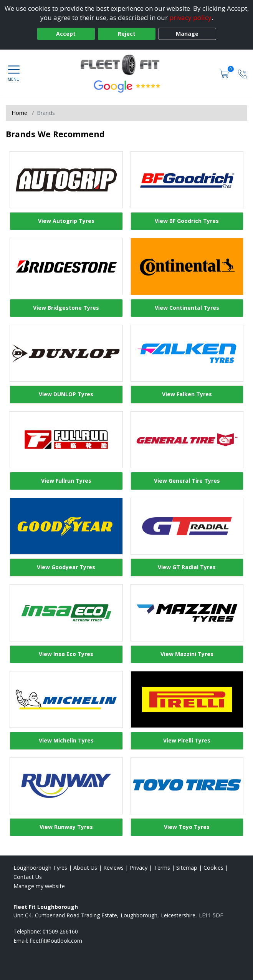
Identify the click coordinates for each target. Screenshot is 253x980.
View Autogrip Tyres (66, 221)
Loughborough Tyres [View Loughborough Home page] (40, 868)
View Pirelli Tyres (187, 740)
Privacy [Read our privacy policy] (139, 868)
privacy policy (190, 17)
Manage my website (39, 886)
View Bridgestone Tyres (66, 308)
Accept (66, 34)
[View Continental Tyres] (187, 266)
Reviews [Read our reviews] (113, 868)
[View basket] (225, 73)
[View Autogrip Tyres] (66, 180)
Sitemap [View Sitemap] (187, 868)
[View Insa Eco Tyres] (66, 613)
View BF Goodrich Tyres (187, 221)
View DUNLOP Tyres (66, 394)
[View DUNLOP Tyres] (66, 353)
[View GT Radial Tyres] (187, 526)
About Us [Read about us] (85, 868)
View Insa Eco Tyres (66, 654)
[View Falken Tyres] (187, 353)
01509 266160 (60, 931)
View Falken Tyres (187, 394)
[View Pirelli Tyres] (187, 699)
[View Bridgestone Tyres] (66, 266)
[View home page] (127, 65)
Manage (187, 34)
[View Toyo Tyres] (187, 786)
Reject (127, 34)
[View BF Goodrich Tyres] (187, 180)
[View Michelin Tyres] (66, 699)
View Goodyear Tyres (66, 567)
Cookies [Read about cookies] (213, 868)
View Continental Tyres (187, 308)
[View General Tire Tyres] (187, 440)
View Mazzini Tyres (187, 654)
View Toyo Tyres (187, 827)
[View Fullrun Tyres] (66, 440)
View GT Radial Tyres (187, 567)
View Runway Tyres (66, 827)
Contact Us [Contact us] (28, 877)
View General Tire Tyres (187, 481)
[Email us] (56, 941)
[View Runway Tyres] (66, 786)
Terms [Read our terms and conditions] (162, 868)
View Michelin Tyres (66, 740)
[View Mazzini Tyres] (187, 613)
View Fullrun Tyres (66, 481)
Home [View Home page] (19, 113)
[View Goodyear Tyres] (66, 526)
